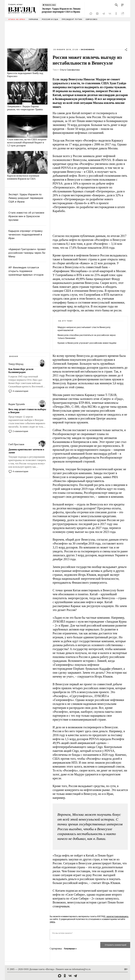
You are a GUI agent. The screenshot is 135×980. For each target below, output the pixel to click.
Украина (34, 19)
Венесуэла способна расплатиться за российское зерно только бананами (87, 337)
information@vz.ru (81, 969)
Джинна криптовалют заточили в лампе (26, 451)
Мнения (14, 356)
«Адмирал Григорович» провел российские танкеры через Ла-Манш (27, 253)
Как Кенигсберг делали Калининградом (21, 371)
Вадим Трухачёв (17, 404)
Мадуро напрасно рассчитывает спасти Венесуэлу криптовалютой (84, 329)
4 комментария (20, 391)
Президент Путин (72, 19)
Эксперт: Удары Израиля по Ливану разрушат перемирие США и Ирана (61, 10)
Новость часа (50, 5)
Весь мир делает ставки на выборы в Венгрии (27, 411)
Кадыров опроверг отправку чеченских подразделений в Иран (25, 235)
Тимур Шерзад (16, 364)
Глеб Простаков (16, 444)
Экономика (88, 50)
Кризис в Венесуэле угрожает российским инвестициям (87, 343)
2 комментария (20, 431)
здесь (52, 922)
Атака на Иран (17, 19)
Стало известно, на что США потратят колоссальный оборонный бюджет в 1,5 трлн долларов (27, 142)
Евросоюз (92, 19)
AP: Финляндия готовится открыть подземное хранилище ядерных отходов (26, 271)
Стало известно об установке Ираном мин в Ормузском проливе (26, 216)
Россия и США (50, 19)
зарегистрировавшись (117, 916)
